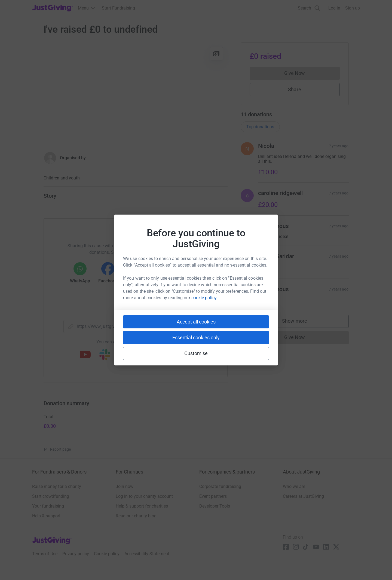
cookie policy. (204, 298)
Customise (196, 353)
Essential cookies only (196, 338)
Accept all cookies (196, 322)
